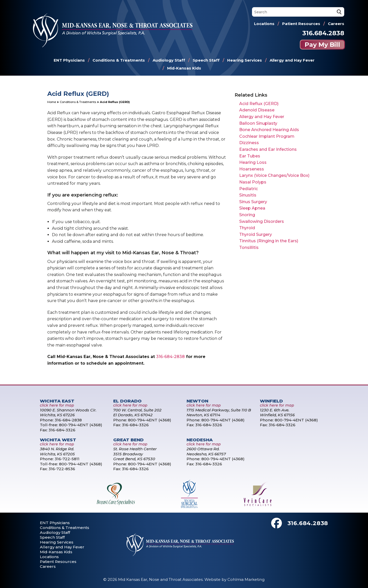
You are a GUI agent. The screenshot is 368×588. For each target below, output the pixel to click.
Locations (264, 24)
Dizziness (249, 143)
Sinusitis (248, 195)
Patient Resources (301, 24)
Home (52, 102)
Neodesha (200, 440)
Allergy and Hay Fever (292, 60)
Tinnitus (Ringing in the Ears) (269, 241)
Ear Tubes (250, 156)
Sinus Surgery (253, 202)
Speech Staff (206, 60)
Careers (336, 24)
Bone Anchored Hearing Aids (269, 130)
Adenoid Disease (257, 110)
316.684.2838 (323, 33)
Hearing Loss (253, 162)
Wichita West (58, 440)
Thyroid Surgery (256, 234)
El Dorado (127, 401)
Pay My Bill (322, 45)
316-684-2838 (170, 357)
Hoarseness (252, 169)
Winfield (271, 401)
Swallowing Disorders (262, 221)
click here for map (57, 405)
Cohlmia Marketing (246, 579)
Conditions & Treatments (119, 60)
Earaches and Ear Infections (268, 149)
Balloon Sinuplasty (258, 123)
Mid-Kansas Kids (184, 68)
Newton (197, 401)
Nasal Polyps (253, 182)
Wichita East (57, 401)
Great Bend (128, 440)
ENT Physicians (69, 60)
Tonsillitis (249, 247)
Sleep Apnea (252, 208)
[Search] (298, 12)
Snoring (247, 215)
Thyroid (247, 228)
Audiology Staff (169, 60)
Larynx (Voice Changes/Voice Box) (274, 175)
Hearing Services (245, 60)
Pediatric (249, 189)
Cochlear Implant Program (267, 136)
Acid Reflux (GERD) (259, 104)
